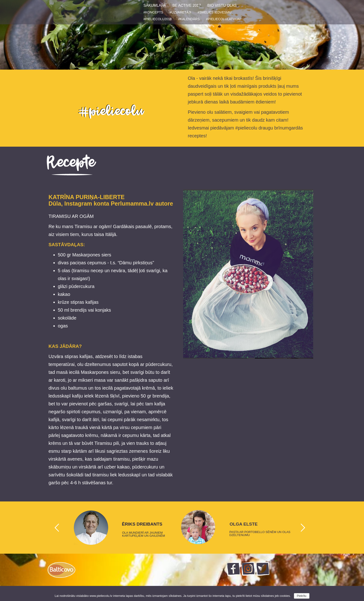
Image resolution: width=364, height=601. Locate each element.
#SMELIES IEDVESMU (214, 12)
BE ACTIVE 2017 (187, 5)
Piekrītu (302, 596)
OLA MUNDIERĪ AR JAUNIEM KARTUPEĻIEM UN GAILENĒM (144, 534)
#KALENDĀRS (189, 19)
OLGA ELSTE (244, 524)
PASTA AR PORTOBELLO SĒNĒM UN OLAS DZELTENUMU (260, 533)
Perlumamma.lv (132, 204)
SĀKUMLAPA (155, 5)
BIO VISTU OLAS (222, 5)
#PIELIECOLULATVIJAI (223, 19)
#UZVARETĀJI (180, 12)
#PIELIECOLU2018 (158, 19)
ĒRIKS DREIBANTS (142, 524)
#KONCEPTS (153, 12)
